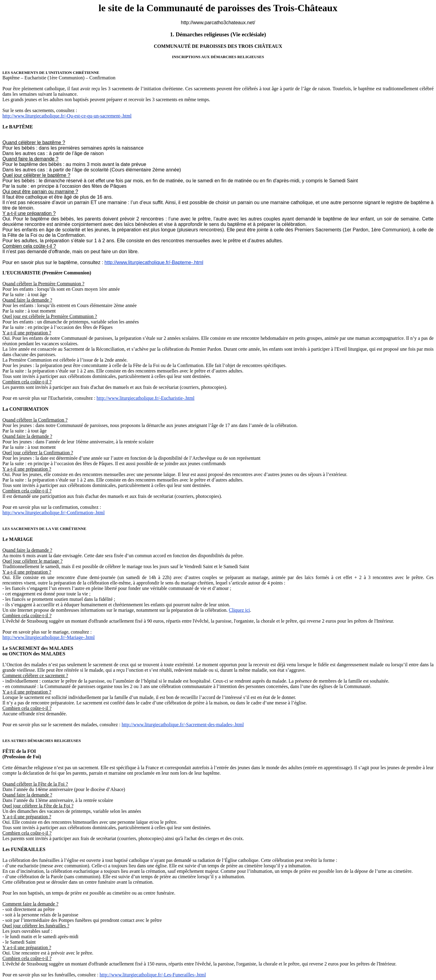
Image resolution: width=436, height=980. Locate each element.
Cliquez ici (239, 610)
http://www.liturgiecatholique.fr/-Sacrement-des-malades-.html (183, 725)
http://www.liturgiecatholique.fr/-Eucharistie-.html (145, 398)
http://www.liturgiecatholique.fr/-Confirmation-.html (54, 513)
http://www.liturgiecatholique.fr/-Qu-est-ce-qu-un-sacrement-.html (67, 116)
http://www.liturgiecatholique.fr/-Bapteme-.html (154, 262)
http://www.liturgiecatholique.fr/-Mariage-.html (49, 637)
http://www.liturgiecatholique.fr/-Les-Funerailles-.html (153, 975)
